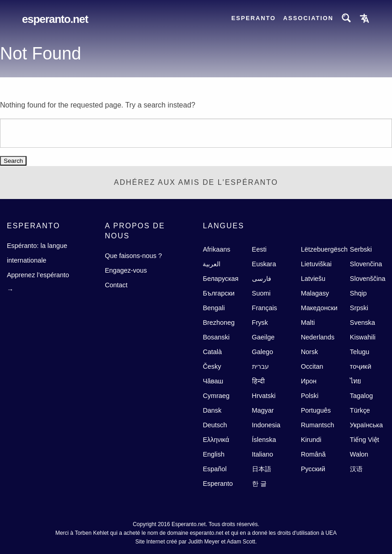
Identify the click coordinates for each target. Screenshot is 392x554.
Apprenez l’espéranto (38, 275)
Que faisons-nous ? (133, 256)
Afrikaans (216, 249)
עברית (260, 366)
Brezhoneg (219, 323)
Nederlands (318, 337)
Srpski (359, 308)
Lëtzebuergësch (324, 249)
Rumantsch (318, 425)
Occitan (312, 366)
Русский (313, 469)
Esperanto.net (55, 19)
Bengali (214, 308)
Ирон (309, 381)
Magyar (263, 410)
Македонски (319, 308)
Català (212, 352)
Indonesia (266, 425)
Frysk (260, 323)
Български (218, 293)
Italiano (263, 454)
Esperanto (254, 18)
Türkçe (360, 410)
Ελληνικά (216, 440)
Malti (308, 323)
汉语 (356, 469)
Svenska (362, 323)
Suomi (261, 293)
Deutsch (215, 425)
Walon (359, 454)
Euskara (264, 264)
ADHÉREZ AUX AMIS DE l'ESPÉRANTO (196, 182)
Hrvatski (264, 396)
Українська (366, 425)
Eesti (259, 249)
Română (313, 454)
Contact (116, 285)
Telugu (360, 352)
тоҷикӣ (361, 366)
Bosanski (216, 337)
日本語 (262, 469)
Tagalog (361, 396)
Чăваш (213, 381)
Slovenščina (368, 279)
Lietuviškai (316, 264)
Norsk (310, 352)
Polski (310, 396)
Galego (263, 352)
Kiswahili (363, 337)
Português (316, 410)
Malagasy (315, 293)
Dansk (212, 410)
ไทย (355, 381)
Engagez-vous (126, 270)
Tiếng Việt (365, 440)
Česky (212, 366)
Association (308, 18)
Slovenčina (366, 264)
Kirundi (311, 440)
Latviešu (313, 279)
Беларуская (220, 279)
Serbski (361, 249)
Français (265, 308)
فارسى (262, 279)
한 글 (259, 484)
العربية (212, 264)
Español (215, 469)
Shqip (358, 293)
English (213, 454)
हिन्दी (258, 381)
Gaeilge (263, 337)
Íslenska (264, 440)
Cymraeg (216, 396)
